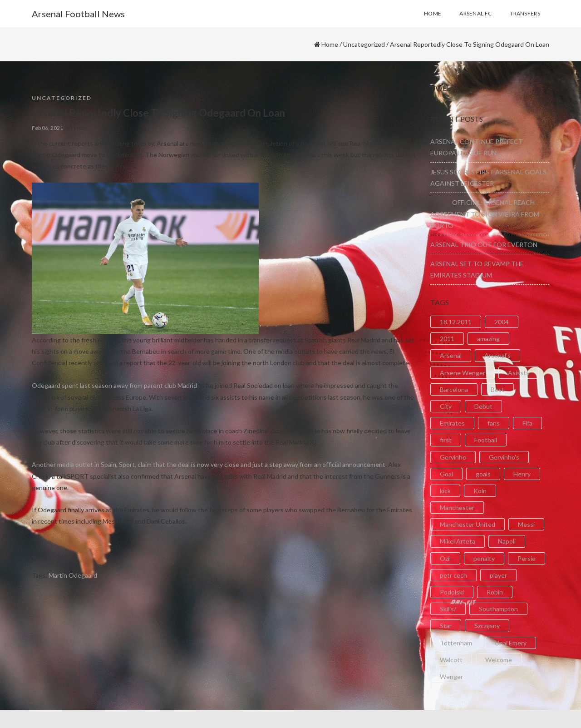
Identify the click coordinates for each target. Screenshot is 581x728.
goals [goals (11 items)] (483, 474)
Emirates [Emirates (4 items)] (452, 423)
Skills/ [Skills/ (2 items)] (448, 609)
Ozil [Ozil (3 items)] (445, 558)
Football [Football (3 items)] (486, 440)
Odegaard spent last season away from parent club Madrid (114, 385)
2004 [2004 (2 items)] (502, 322)
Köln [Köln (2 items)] (480, 491)
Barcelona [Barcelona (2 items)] (454, 389)
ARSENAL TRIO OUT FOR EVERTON (484, 245)
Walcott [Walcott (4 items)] (451, 660)
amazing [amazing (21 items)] (488, 339)
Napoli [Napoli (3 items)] (507, 541)
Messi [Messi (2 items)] (526, 524)
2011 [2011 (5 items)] (447, 339)
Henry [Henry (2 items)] (522, 474)
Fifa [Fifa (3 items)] (527, 423)
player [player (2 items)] (498, 575)
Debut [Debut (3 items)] (483, 406)
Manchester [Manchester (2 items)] (457, 508)
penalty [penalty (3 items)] (484, 558)
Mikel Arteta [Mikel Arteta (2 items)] (458, 541)
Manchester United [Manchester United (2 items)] (468, 524)
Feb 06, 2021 (47, 128)
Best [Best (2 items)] (497, 389)
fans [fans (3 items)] (494, 423)
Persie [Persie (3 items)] (527, 558)
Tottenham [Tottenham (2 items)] (456, 643)
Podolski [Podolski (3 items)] (452, 592)
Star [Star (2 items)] (446, 626)
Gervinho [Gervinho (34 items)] (453, 457)
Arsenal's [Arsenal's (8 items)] (497, 355)
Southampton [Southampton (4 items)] (498, 609)
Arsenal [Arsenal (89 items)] (451, 355)
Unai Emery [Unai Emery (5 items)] (511, 643)
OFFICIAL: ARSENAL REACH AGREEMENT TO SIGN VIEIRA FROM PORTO (485, 214)
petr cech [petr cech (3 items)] (453, 575)
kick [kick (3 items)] (445, 491)
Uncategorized (364, 44)
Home (330, 44)
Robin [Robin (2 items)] (495, 592)
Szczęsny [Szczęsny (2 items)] (487, 626)
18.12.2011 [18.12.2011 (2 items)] (456, 322)
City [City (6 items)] (446, 406)
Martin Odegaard (73, 575)
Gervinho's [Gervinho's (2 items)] (504, 457)
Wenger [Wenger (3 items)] (451, 676)
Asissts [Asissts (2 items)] (519, 373)
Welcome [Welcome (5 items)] (499, 660)
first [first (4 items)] (446, 440)
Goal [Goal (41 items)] (446, 474)
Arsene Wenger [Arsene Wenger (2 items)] (463, 373)
